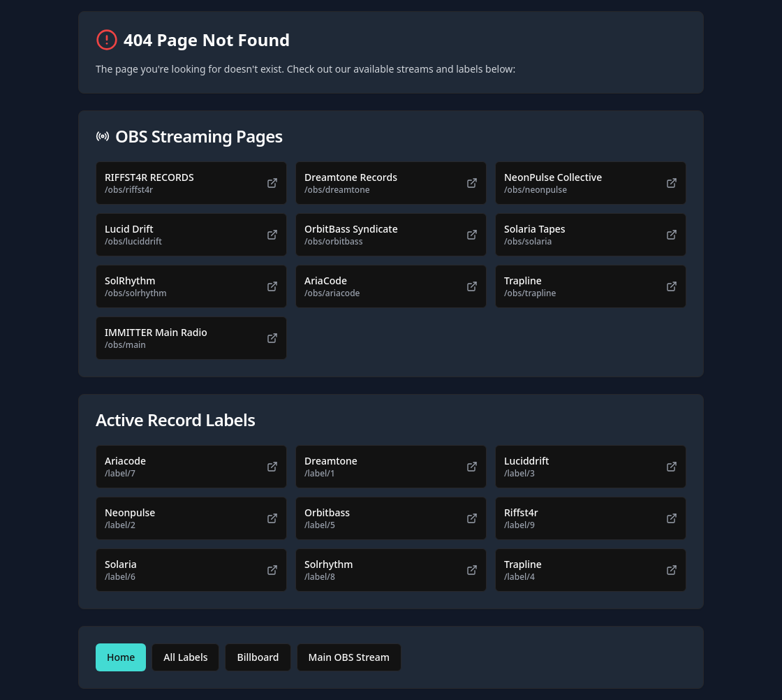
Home (121, 657)
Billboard (258, 657)
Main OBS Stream (349, 657)
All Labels (185, 657)
